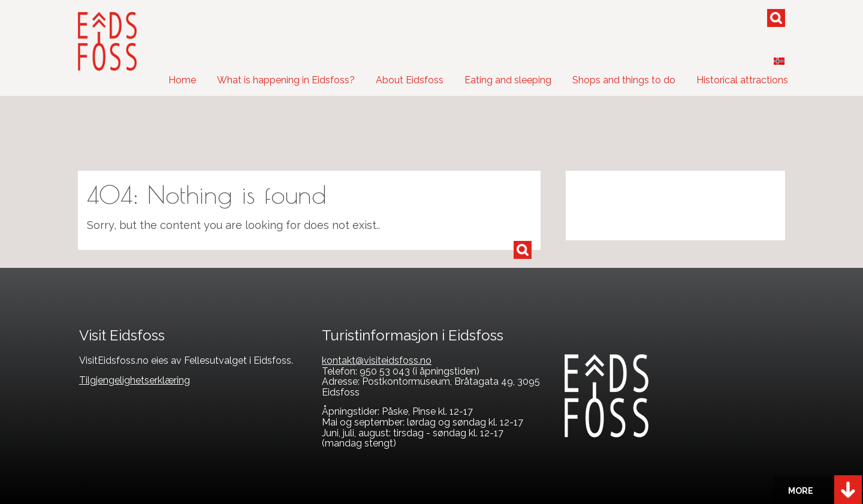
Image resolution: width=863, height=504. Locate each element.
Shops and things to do (624, 80)
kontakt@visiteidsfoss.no (377, 360)
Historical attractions (742, 80)
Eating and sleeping (508, 80)
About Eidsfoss (410, 80)
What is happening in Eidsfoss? (286, 80)
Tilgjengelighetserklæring (135, 380)
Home (182, 80)
